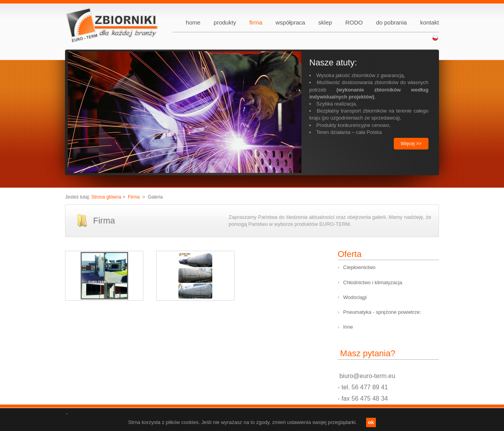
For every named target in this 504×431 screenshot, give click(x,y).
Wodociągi (355, 297)
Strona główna (106, 197)
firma (256, 22)
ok (371, 422)
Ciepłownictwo (359, 267)
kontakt (430, 22)
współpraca (290, 22)
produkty (225, 22)
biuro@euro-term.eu (367, 376)
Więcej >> (411, 144)
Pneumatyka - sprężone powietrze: (382, 312)
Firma (134, 197)
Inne (348, 327)
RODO (354, 22)
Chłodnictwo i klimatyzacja (373, 282)
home (193, 22)
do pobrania (391, 22)
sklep (325, 22)
